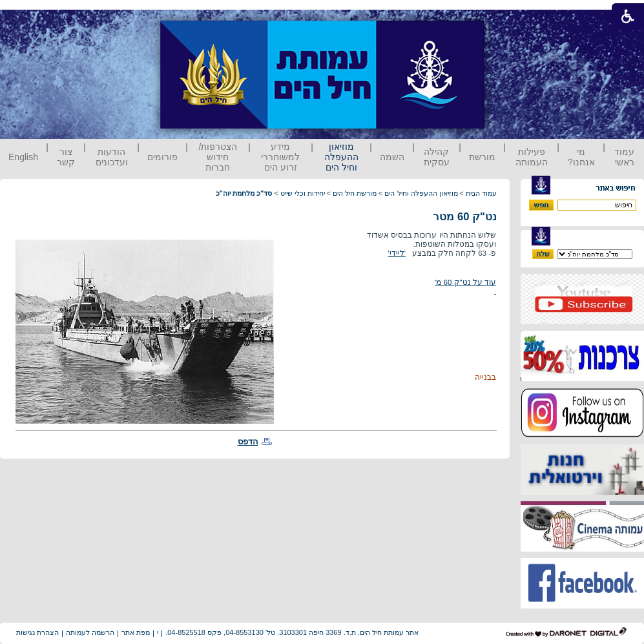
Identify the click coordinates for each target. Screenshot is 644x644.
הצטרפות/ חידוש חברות (218, 157)
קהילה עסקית (437, 157)
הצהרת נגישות (37, 632)
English (23, 157)
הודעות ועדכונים (112, 157)
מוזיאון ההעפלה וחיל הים (341, 157)
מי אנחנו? (581, 157)
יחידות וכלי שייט (303, 193)
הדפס (248, 441)
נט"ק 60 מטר (465, 217)
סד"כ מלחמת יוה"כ (244, 193)
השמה (392, 157)
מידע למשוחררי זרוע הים (280, 157)
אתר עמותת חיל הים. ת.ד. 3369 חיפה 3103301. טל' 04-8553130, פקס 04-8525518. (292, 632)
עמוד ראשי (624, 157)
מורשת (482, 157)
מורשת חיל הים (355, 193)
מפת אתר (136, 632)
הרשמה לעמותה (90, 632)
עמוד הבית (481, 193)
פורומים (162, 157)
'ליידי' (397, 253)
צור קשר (66, 157)
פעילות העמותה (532, 157)
